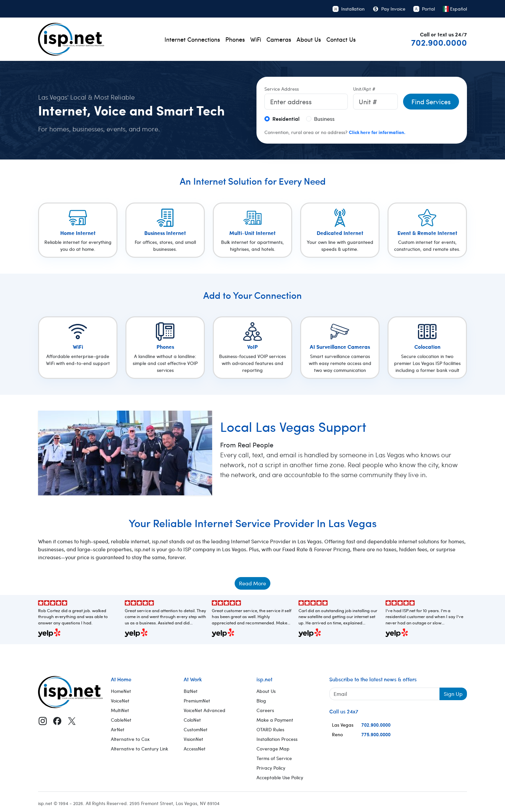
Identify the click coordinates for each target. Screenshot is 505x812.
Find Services (431, 101)
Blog (261, 701)
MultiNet (120, 710)
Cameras (279, 39)
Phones (235, 39)
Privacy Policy (271, 768)
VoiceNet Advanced (205, 710)
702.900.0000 (439, 42)
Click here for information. (377, 132)
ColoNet (192, 720)
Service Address (282, 89)
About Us (309, 39)
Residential (286, 119)
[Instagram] (43, 721)
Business (324, 119)
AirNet (118, 729)
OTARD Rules (270, 729)
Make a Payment (275, 720)
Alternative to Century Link (139, 749)
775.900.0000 (376, 734)
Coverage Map (273, 749)
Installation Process (277, 739)
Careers (265, 710)
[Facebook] (57, 721)
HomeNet (121, 691)
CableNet (121, 720)
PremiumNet (197, 701)
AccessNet (195, 749)
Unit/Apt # (364, 89)
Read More (252, 583)
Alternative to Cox (130, 739)
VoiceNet (120, 701)
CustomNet (196, 729)
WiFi (256, 39)
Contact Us (341, 39)
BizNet (191, 691)
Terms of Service (274, 758)
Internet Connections (192, 39)
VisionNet (193, 739)
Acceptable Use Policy (280, 777)
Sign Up (453, 694)
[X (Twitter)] (72, 721)
